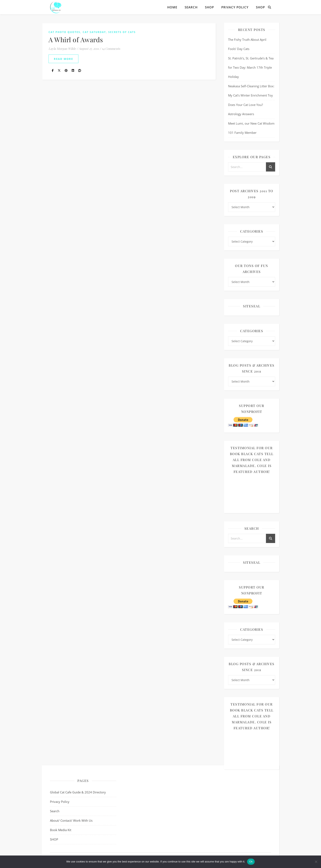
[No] (316, 862)
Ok (251, 862)
